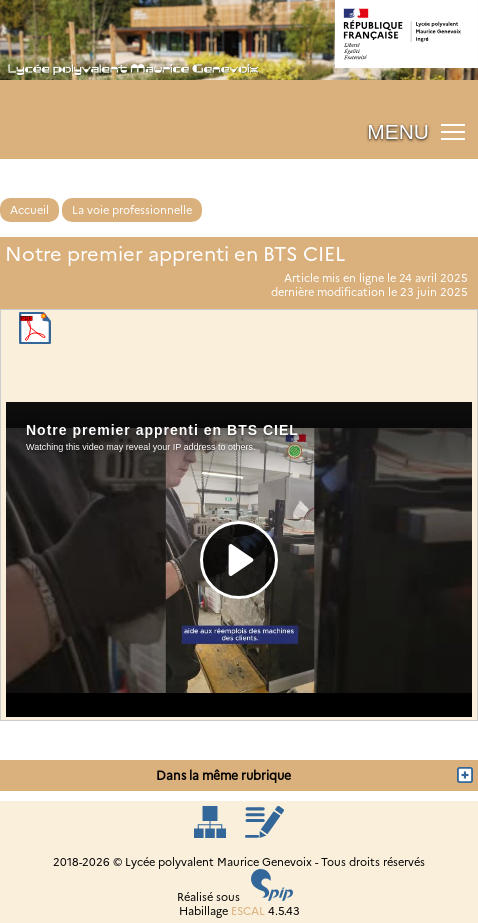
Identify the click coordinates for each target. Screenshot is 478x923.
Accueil (29, 210)
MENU (398, 131)
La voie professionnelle (132, 210)
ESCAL (248, 911)
